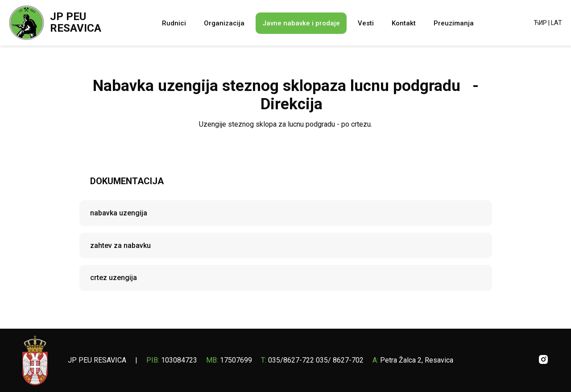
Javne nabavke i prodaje (301, 23)
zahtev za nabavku (120, 246)
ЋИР (540, 23)
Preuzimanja (454, 23)
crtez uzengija (114, 278)
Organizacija (224, 23)
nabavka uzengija (119, 213)
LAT (557, 23)
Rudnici (174, 23)
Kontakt (404, 23)
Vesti (366, 23)
